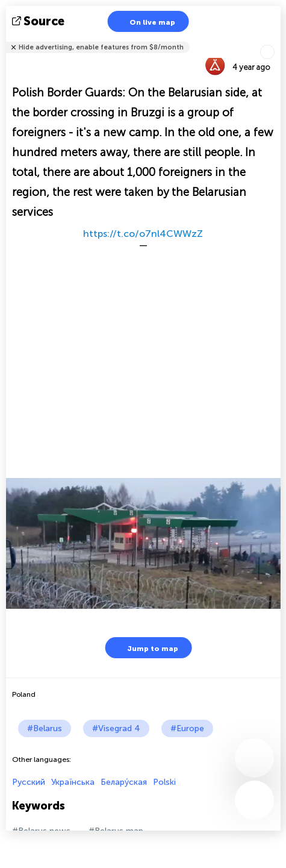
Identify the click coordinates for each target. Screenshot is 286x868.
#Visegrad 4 (116, 728)
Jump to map (145, 648)
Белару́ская (124, 782)
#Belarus (45, 728)
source (39, 21)
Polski (164, 782)
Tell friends (275, 39)
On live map (145, 21)
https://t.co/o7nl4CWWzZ (143, 234)
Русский (29, 782)
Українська (73, 782)
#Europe (187, 728)
